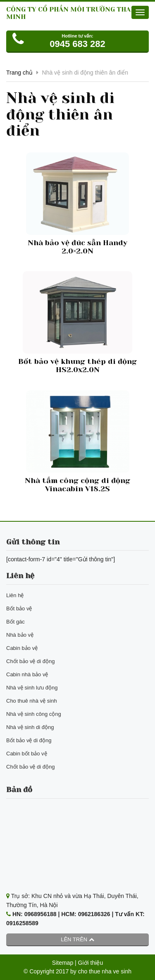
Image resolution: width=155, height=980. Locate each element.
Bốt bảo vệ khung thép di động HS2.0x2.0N (77, 366)
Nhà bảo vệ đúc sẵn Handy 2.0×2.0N (77, 247)
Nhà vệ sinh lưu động (32, 688)
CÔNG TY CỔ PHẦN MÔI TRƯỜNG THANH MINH (74, 13)
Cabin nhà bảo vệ (27, 674)
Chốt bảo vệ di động (30, 661)
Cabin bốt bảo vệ (27, 754)
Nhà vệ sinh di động (30, 727)
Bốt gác (15, 622)
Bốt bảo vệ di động (29, 740)
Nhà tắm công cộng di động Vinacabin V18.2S (77, 485)
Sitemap (63, 963)
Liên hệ (15, 595)
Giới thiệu (91, 963)
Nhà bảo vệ (20, 635)
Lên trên (77, 939)
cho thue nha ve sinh (105, 971)
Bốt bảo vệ (19, 608)
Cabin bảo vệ (22, 648)
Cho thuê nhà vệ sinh (32, 701)
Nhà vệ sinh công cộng (34, 714)
